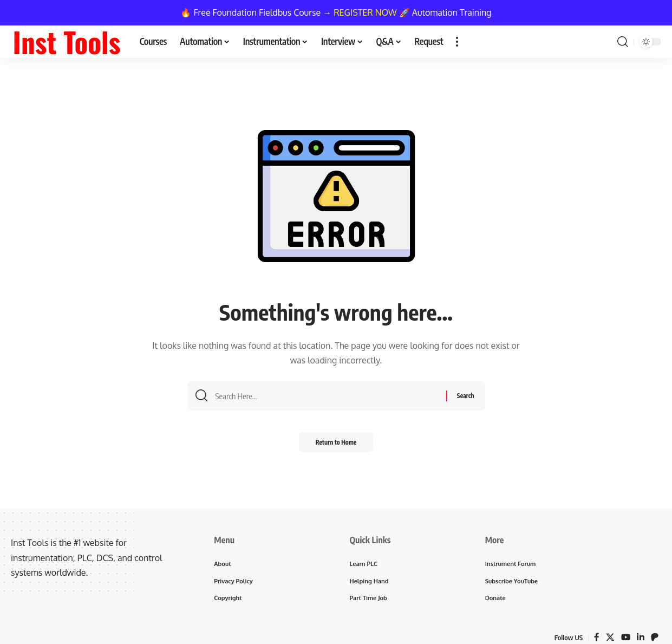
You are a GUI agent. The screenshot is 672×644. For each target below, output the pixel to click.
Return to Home (336, 445)
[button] (457, 42)
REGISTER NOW (365, 12)
